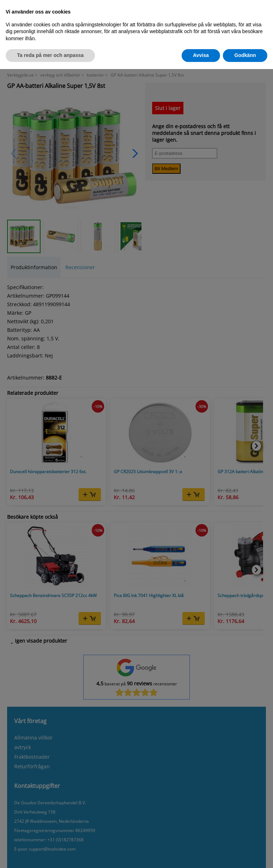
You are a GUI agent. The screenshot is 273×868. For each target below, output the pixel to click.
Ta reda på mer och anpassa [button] (50, 55)
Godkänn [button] (245, 55)
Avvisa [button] (201, 55)
